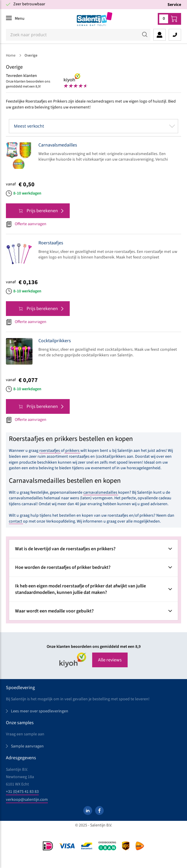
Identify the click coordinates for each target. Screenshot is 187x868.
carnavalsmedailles (101, 493)
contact (16, 521)
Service (174, 5)
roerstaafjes (50, 451)
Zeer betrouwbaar (29, 4)
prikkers (72, 451)
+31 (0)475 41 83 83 (22, 792)
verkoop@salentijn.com (27, 800)
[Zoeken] (78, 35)
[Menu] (15, 19)
